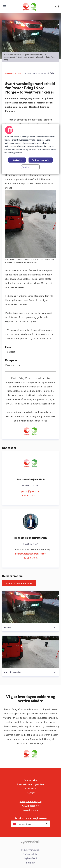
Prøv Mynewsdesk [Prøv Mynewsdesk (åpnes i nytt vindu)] (31, 850)
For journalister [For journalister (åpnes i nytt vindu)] (30, 854)
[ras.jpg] (30, 607)
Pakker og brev (13, 365)
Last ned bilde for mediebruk (19, 583)
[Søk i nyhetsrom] (57, 7)
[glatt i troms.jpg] (30, 652)
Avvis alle (17, 160)
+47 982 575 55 (30, 558)
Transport (10, 352)
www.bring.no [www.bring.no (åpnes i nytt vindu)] (30, 810)
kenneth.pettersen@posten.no (30, 554)
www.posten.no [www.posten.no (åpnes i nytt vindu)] (30, 806)
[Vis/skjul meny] (4, 7)
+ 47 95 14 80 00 (30, 495)
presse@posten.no (31, 491)
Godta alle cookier (41, 160)
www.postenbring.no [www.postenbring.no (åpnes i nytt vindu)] (31, 801)
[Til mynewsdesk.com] (30, 842)
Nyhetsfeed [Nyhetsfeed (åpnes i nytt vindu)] (31, 858)
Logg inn (31, 863)
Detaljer (26, 167)
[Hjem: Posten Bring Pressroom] (30, 7)
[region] (31, 149)
